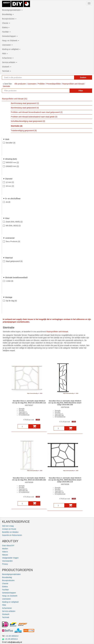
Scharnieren (8, 58)
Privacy (5, 564)
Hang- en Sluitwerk (11, 41)
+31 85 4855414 (12, 636)
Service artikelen (10, 62)
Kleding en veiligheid (11, 49)
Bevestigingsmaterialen (12, 10)
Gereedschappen (10, 36)
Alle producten (20, 84)
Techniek (6, 71)
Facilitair (6, 32)
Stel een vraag (8, 526)
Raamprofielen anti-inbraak (57, 332)
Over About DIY (8, 546)
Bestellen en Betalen (10, 532)
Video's (5, 552)
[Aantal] (23, 426)
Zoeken (83, 77)
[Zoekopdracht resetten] (70, 77)
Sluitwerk (7, 67)
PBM (5, 54)
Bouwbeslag (8, 14)
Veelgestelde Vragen (10, 558)
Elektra (6, 27)
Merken (5, 549)
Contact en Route (9, 529)
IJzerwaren (7, 45)
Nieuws (5, 555)
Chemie (6, 23)
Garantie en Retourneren (12, 535)
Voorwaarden (7, 561)
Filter (81, 91)
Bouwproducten (9, 19)
